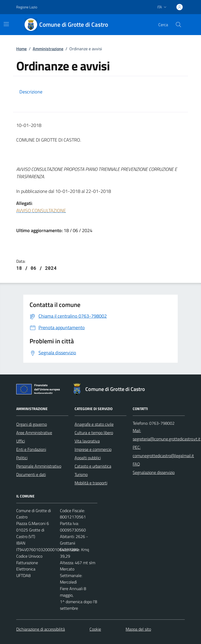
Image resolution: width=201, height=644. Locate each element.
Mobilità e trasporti (91, 483)
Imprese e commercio (93, 449)
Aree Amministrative (34, 433)
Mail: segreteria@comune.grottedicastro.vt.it (167, 435)
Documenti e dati (31, 474)
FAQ (136, 464)
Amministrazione (48, 49)
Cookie (95, 629)
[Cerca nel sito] (178, 25)
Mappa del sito (138, 629)
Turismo (81, 474)
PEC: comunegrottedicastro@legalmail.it (163, 451)
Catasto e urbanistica (93, 466)
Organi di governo (32, 424)
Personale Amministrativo (39, 466)
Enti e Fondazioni (31, 449)
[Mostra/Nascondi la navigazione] (6, 24)
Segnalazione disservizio (154, 472)
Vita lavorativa (87, 441)
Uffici (21, 441)
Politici (22, 458)
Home (21, 49)
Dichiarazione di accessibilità (41, 629)
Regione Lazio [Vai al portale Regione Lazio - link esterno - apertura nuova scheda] (27, 7)
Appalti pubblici (88, 458)
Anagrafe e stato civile (94, 424)
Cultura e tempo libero (94, 433)
